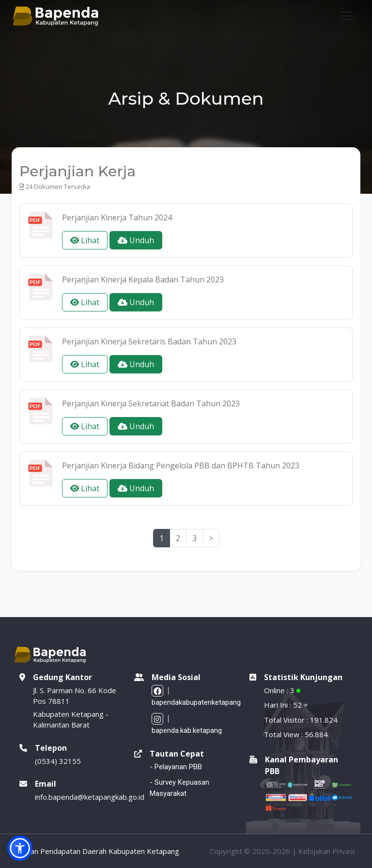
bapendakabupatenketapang (196, 696)
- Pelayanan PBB (176, 767)
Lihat (85, 240)
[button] (20, 848)
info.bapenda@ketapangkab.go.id (90, 797)
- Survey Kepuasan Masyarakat (179, 788)
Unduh (136, 240)
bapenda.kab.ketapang (187, 724)
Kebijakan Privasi (326, 851)
